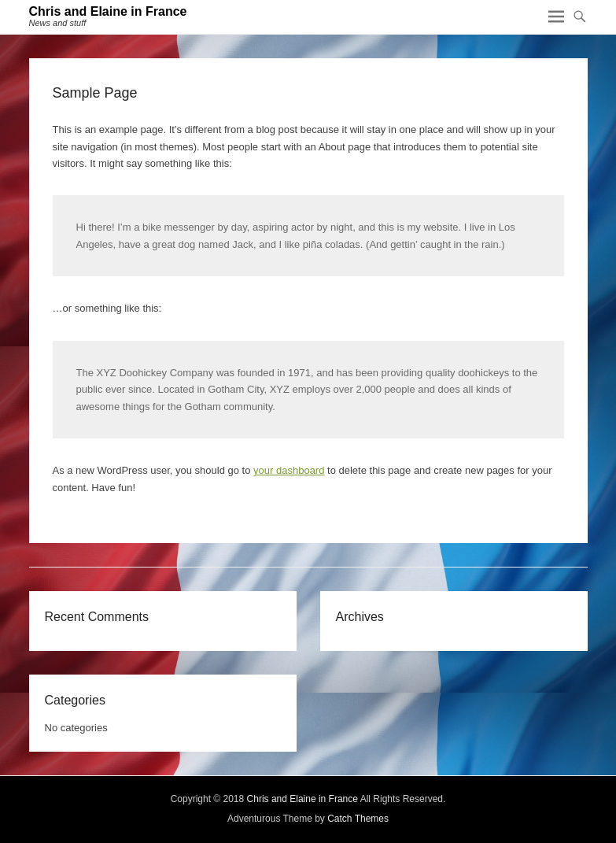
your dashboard (289, 470)
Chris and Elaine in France (108, 11)
